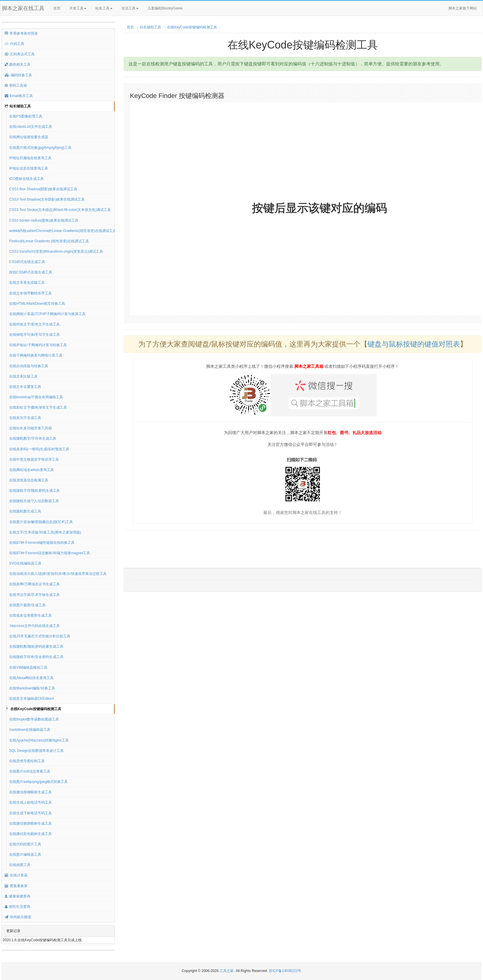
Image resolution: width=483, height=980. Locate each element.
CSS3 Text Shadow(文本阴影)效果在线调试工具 (47, 199)
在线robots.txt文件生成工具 (31, 127)
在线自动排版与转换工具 (29, 366)
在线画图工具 (20, 865)
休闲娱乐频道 (18, 917)
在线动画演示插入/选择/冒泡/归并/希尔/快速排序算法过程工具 (58, 574)
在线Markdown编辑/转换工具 (32, 688)
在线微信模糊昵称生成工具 (31, 792)
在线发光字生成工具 (25, 418)
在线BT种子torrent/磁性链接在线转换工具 (42, 543)
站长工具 (104, 8)
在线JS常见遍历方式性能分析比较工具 (40, 636)
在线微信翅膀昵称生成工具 (31, 823)
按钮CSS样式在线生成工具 (31, 272)
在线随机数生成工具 (25, 511)
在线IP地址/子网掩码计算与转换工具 (38, 345)
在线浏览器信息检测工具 (29, 480)
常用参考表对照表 (21, 33)
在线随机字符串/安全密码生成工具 (36, 657)
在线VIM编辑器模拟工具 (28, 668)
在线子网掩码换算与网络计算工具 (36, 355)
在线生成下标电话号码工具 (31, 813)
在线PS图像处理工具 (26, 116)
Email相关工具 (19, 96)
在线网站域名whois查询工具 (32, 470)
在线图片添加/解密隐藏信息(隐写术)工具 (41, 522)
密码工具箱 (16, 86)
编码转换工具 (18, 75)
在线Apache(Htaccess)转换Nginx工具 (39, 740)
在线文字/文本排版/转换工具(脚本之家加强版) (45, 532)
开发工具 (78, 8)
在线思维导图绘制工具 (27, 761)
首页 (57, 8)
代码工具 (15, 44)
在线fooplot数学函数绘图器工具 (34, 719)
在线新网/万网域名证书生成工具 (34, 584)
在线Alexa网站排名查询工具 (31, 678)
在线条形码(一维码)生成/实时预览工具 (39, 449)
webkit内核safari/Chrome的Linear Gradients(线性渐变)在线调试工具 (62, 231)
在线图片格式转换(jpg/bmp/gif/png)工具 (40, 148)
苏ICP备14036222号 (285, 971)
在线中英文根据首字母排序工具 (34, 460)
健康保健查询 (17, 896)
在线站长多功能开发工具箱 (31, 428)
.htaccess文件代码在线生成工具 (34, 626)
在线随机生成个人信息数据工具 (34, 501)
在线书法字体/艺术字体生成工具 (34, 595)
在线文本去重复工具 (25, 387)
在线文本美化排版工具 (27, 283)
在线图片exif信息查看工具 (30, 771)
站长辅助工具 (18, 106)
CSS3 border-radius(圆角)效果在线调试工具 (44, 220)
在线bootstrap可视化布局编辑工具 (36, 397)
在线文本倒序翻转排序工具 (31, 293)
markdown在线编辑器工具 (30, 730)
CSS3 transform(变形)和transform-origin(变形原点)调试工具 (56, 252)
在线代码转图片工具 (25, 844)
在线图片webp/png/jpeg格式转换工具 (38, 782)
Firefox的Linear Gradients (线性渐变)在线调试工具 (49, 241)
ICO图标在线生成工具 (27, 179)
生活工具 (130, 8)
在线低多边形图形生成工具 (31, 615)
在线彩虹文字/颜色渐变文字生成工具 (38, 407)
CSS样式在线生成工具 (27, 262)
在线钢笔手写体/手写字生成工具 (34, 335)
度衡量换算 (16, 886)
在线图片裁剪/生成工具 (27, 605)
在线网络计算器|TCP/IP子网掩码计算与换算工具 (47, 314)
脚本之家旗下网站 (463, 8)
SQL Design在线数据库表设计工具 (36, 751)
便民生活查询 (17, 907)
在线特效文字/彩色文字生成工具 (34, 324)
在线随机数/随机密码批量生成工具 (36, 647)
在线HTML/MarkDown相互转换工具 (37, 304)
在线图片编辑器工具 (25, 855)
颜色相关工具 (18, 65)
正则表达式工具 (20, 54)
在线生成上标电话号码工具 (31, 802)
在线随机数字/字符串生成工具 (33, 439)
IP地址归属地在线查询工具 (30, 158)
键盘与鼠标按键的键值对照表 (414, 344)
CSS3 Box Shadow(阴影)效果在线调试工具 (43, 189)
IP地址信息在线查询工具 (29, 168)
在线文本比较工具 (23, 376)
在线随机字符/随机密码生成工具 (34, 491)
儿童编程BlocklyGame (170, 9)
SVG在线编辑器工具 (25, 563)
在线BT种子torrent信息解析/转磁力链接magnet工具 (50, 553)
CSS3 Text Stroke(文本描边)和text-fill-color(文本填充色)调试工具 (60, 210)
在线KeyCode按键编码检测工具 (36, 709)
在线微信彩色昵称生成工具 (31, 834)
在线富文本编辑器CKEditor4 (32, 699)
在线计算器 (16, 875)
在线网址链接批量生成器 (29, 137)
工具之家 (227, 971)
